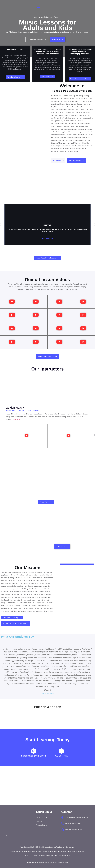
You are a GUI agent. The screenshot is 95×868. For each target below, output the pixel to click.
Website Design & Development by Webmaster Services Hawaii (47, 862)
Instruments (51, 6)
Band (56, 6)
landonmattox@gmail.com (34, 756)
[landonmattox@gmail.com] (34, 751)
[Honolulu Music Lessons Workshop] (47, 785)
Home (39, 6)
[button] (4, 225)
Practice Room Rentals (65, 6)
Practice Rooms (42, 825)
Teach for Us (91, 6)
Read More (46, 239)
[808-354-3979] (61, 751)
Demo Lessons (76, 6)
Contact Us (83, 6)
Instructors (44, 6)
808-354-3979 (61, 756)
